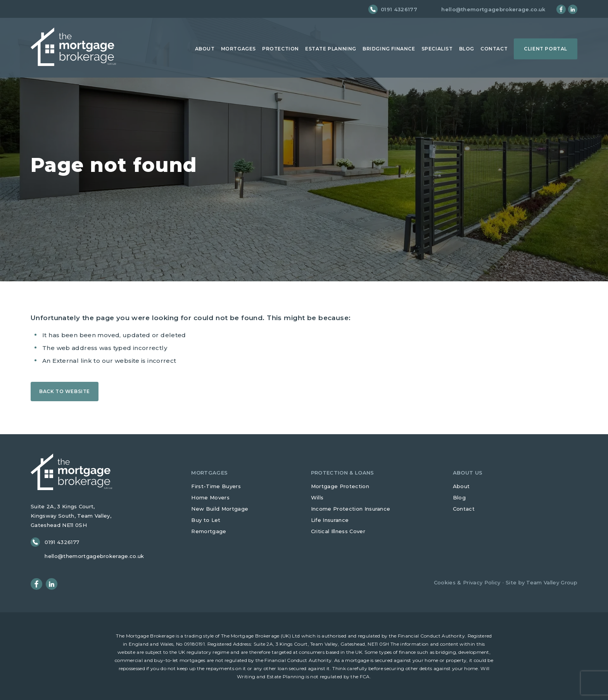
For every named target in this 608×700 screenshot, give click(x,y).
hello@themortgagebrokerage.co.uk (493, 10)
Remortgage (209, 531)
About (205, 49)
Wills (317, 497)
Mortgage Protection (340, 486)
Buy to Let (206, 520)
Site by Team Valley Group (541, 582)
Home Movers (210, 497)
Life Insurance (330, 520)
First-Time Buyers (216, 486)
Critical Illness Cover (338, 531)
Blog (467, 49)
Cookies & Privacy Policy (467, 582)
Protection (281, 49)
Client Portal (546, 49)
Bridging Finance (389, 49)
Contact (494, 49)
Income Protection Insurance (351, 509)
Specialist (437, 49)
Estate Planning (331, 49)
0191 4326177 (399, 10)
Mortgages (238, 49)
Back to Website (65, 391)
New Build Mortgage (220, 509)
